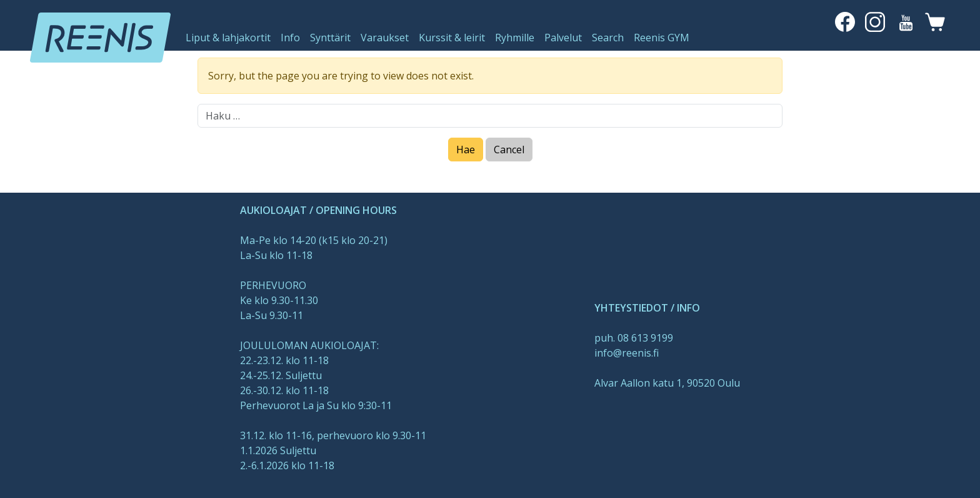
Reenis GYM (662, 38)
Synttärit (330, 38)
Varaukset (385, 38)
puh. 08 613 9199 (634, 338)
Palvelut (563, 38)
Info (290, 38)
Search (608, 38)
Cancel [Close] (509, 150)
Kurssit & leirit (452, 38)
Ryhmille (515, 38)
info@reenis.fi (627, 353)
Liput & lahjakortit (228, 38)
